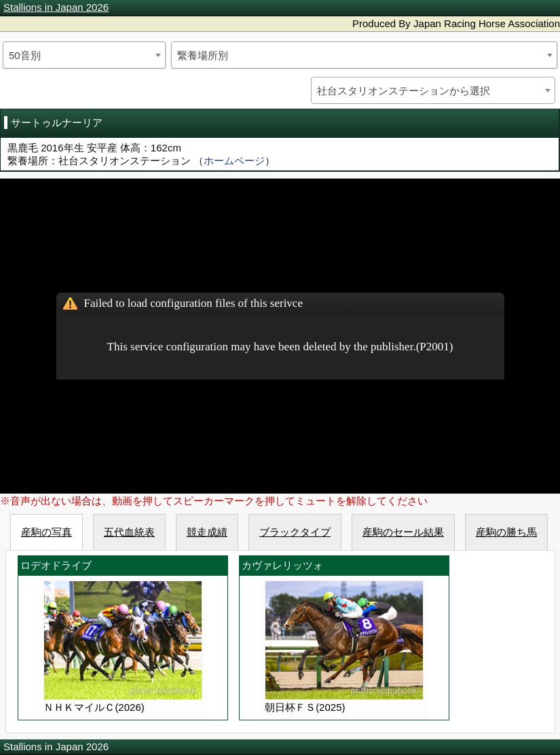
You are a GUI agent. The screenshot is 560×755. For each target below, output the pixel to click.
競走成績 (207, 532)
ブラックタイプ (295, 532)
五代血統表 (129, 532)
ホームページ (234, 161)
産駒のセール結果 (403, 532)
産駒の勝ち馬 (506, 532)
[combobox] (84, 55)
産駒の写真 (46, 532)
